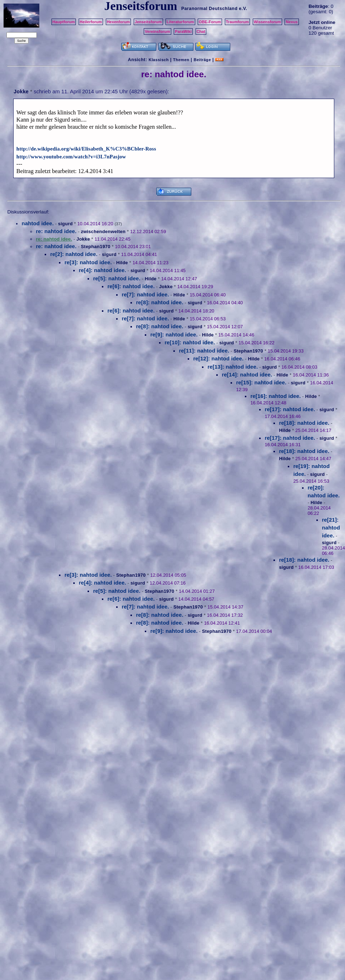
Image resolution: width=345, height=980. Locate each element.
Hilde (122, 263)
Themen (181, 60)
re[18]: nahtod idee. (304, 423)
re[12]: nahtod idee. (218, 358)
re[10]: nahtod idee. (190, 342)
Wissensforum (267, 22)
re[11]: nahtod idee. (204, 351)
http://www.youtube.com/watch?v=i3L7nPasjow (71, 157)
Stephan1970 (95, 247)
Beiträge (202, 60)
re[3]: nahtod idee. (88, 262)
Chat (201, 31)
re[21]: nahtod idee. (331, 528)
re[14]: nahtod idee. (247, 375)
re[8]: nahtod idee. (159, 302)
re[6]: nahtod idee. (131, 286)
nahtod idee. (38, 223)
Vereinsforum (157, 31)
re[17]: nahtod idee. (290, 409)
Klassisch (159, 60)
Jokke (21, 92)
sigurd (65, 224)
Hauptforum (64, 22)
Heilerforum (91, 22)
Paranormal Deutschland (210, 9)
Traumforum (238, 22)
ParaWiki (183, 31)
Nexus (292, 22)
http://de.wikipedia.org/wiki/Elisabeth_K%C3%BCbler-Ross (86, 149)
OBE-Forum (210, 22)
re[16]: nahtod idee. (275, 396)
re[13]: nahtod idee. (233, 367)
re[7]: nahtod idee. (145, 294)
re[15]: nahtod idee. (261, 382)
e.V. (243, 9)
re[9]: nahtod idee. (174, 334)
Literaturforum (180, 22)
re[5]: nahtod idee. (117, 278)
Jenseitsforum (148, 22)
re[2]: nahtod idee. (74, 254)
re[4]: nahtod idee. (102, 270)
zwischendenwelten (103, 232)
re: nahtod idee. (56, 231)
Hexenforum (119, 22)
